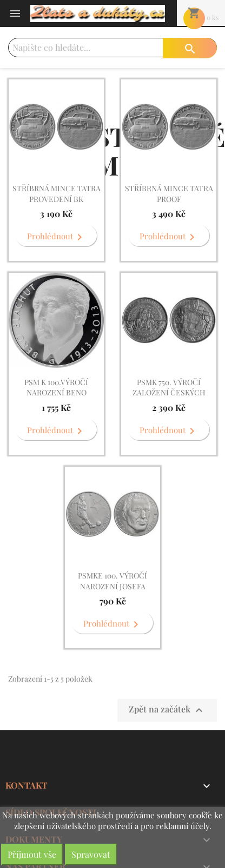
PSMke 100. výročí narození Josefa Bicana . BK (112, 586)
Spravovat (91, 854)
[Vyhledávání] (112, 48)
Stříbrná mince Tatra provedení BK (57, 194)
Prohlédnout (57, 237)
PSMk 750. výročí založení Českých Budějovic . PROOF (169, 393)
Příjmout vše (32, 854)
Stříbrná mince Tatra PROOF (169, 194)
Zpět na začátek (167, 710)
